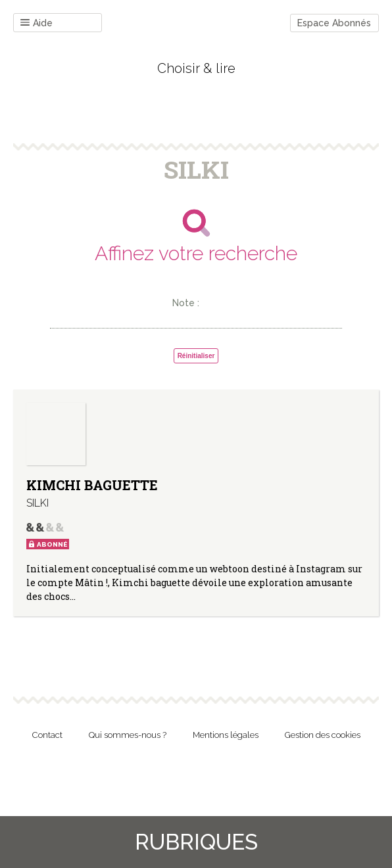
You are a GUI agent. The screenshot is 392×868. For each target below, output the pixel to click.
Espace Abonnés (334, 23)
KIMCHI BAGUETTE (92, 485)
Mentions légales (226, 735)
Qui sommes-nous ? (128, 735)
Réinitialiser (196, 356)
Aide (37, 23)
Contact (47, 735)
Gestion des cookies (323, 735)
